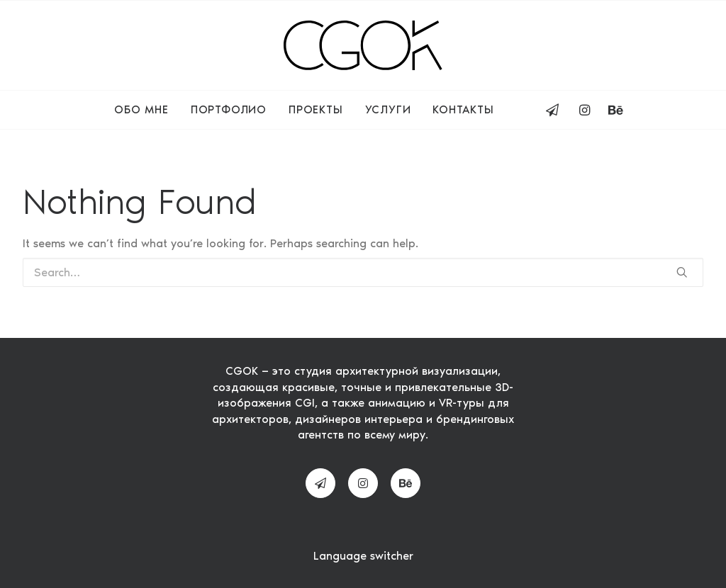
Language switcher (363, 556)
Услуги (388, 109)
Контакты (463, 109)
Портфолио (229, 109)
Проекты (316, 109)
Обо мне (141, 109)
